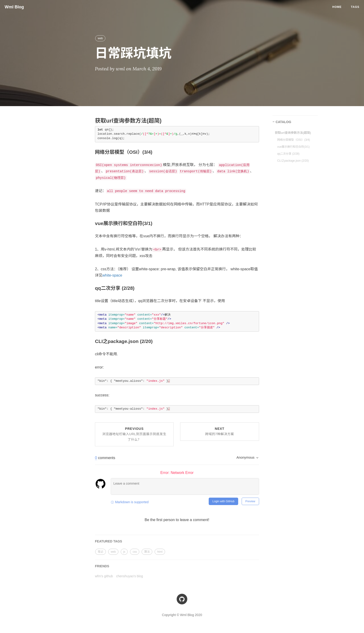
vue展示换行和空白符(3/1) (293, 147)
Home (337, 7)
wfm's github (104, 576)
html (160, 552)
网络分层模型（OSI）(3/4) (294, 140)
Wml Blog (14, 7)
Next (220, 431)
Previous (134, 434)
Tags (355, 7)
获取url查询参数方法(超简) (293, 133)
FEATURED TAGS (109, 541)
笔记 (101, 552)
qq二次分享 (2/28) (288, 154)
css (135, 552)
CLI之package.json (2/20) (293, 161)
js (124, 552)
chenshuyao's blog (130, 576)
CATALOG (283, 122)
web (100, 38)
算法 (147, 552)
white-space (112, 275)
